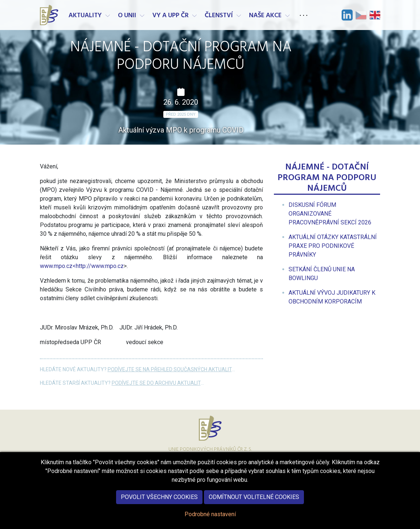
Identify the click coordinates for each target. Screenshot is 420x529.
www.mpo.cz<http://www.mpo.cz (82, 266)
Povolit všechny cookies (159, 503)
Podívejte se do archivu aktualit (156, 383)
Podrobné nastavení (210, 520)
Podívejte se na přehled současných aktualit (170, 369)
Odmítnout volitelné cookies (254, 503)
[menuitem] (330, 214)
